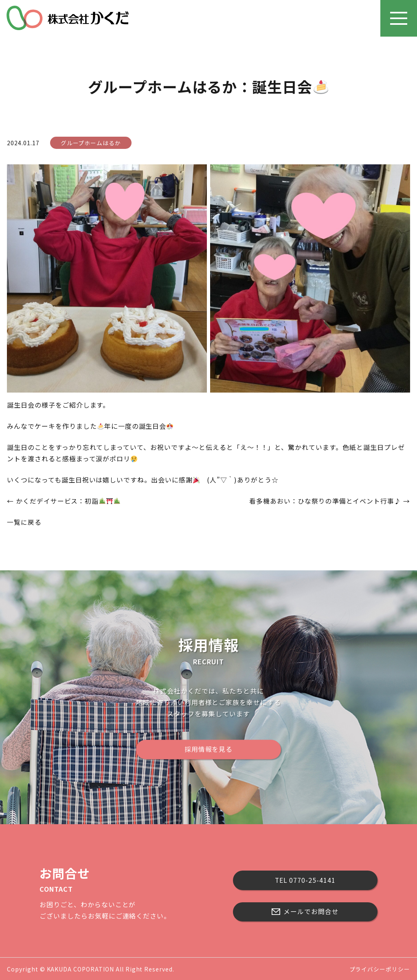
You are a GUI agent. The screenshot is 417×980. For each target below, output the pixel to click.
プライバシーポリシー (380, 968)
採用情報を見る (209, 749)
